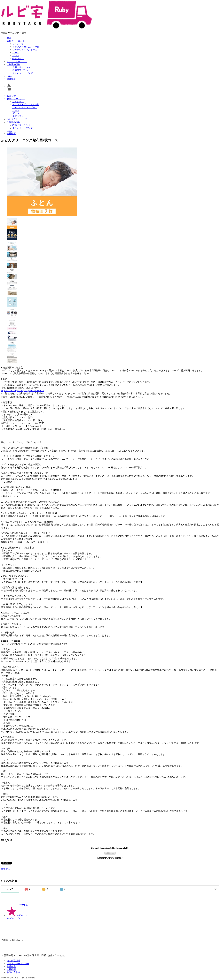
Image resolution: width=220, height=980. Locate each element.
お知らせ (11, 38)
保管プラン (18, 59)
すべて (10, 889)
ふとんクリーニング (17, 61)
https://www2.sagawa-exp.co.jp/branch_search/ (22, 391)
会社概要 (11, 79)
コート (16, 53)
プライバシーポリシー (18, 964)
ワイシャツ (18, 44)
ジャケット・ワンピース (25, 50)
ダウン (16, 56)
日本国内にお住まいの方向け (110, 858)
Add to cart (110, 853)
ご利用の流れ (13, 64)
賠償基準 (11, 966)
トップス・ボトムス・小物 (26, 47)
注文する (17, 905)
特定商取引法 (13, 961)
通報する (6, 869)
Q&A (9, 76)
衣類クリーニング (16, 41)
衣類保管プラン (20, 70)
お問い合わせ (13, 972)
